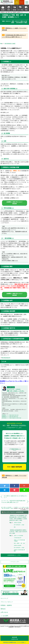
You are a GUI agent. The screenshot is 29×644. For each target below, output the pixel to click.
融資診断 (14, 638)
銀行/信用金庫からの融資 (10, 44)
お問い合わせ (4, 612)
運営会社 (3, 609)
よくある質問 (4, 616)
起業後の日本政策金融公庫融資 (19, 550)
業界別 (9, 10)
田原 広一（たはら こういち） (16, 391)
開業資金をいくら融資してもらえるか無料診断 (14, 29)
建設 (15, 527)
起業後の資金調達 (18, 523)
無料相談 (14, 10)
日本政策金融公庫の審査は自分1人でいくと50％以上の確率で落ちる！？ (14, 36)
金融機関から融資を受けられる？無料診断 (15, 203)
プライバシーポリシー (7, 602)
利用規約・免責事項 (6, 605)
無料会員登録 (17, 2)
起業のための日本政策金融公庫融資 (19, 541)
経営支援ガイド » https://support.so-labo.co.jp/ (12, 418)
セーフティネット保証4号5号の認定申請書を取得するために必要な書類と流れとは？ (13, 502)
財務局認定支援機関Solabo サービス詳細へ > (15, 642)
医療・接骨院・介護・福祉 (19, 543)
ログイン (22, 2)
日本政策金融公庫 (18, 538)
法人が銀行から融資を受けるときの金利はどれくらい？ (16, 497)
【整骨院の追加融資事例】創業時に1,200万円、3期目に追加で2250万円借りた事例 (18, 532)
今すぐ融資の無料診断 (15, 467)
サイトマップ (4, 598)
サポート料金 (20, 10)
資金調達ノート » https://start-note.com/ (10, 415)
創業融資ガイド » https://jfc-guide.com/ (10, 416)
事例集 (26, 10)
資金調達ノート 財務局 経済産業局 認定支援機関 (7, 2)
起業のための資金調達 (18, 536)
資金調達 (3, 10)
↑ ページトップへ (14, 562)
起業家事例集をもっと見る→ (15, 555)
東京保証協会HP (6, 358)
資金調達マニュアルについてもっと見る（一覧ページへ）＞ (14, 382)
